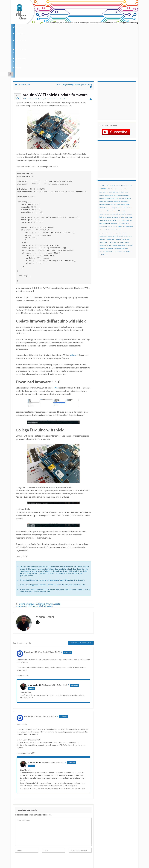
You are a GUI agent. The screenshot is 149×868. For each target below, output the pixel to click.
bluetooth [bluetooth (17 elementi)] (121, 151)
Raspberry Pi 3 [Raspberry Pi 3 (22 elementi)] (120, 199)
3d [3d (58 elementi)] (100, 145)
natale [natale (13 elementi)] (101, 183)
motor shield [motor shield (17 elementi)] (126, 180)
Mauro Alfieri (29, 58)
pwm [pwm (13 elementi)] (131, 195)
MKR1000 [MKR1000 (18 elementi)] (122, 177)
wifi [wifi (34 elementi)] (124, 211)
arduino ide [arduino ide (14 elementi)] (110, 148)
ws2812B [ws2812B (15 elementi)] (102, 214)
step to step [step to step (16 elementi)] (117, 208)
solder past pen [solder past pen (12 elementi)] (122, 205)
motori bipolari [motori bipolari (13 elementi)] (129, 177)
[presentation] (35, 820)
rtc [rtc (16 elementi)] (118, 202)
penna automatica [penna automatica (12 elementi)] (106, 189)
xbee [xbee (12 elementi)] (107, 214)
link (56, 347)
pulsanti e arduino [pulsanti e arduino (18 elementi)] (124, 195)
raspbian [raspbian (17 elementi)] (127, 199)
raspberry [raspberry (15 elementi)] (102, 199)
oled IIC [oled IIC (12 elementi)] (115, 186)
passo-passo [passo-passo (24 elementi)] (129, 186)
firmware (50, 563)
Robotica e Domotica (60, 58)
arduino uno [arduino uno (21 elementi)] (126, 148)
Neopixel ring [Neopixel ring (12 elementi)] (114, 183)
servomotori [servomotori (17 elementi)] (103, 205)
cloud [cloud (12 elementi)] (126, 151)
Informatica (48, 58)
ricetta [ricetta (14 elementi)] (101, 202)
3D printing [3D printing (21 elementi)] (124, 145)
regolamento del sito (59, 540)
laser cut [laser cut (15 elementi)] (121, 173)
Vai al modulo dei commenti (80, 602)
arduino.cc (74, 314)
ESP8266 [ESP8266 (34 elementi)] (102, 167)
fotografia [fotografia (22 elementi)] (115, 167)
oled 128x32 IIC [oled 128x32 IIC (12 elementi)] (103, 186)
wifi (25, 565)
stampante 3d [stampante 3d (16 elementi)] (103, 208)
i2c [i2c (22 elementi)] (108, 170)
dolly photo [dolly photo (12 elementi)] (114, 164)
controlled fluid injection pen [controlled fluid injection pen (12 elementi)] (106, 155)
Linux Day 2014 (24, 44)
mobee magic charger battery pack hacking (74, 44)
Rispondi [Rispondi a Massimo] (68, 612)
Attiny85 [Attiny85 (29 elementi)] (112, 151)
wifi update (48, 565)
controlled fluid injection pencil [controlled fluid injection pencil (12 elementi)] (122, 155)
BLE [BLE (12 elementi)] (117, 151)
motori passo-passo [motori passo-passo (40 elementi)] (105, 180)
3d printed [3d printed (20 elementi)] (110, 145)
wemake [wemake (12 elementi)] (114, 211)
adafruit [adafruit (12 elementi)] (130, 145)
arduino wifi (24, 563)
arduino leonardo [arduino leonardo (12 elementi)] (118, 148)
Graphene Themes (35, 865)
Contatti (102, 27)
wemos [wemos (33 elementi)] (119, 211)
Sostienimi (33, 27)
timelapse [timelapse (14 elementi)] (102, 211)
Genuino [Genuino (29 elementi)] (129, 167)
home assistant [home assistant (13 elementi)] (103, 170)
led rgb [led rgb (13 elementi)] (105, 177)
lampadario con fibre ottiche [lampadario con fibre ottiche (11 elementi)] (106, 173)
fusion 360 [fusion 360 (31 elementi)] (122, 167)
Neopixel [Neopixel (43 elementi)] (107, 183)
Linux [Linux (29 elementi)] (109, 177)
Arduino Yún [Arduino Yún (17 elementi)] (103, 151)
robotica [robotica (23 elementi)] (111, 202)
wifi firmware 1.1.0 (35, 565)
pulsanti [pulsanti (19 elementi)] (115, 195)
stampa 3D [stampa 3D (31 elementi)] (130, 205)
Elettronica (39, 58)
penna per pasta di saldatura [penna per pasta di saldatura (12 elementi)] (106, 192)
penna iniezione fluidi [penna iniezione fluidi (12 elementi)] (116, 189)
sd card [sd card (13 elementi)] (122, 202)
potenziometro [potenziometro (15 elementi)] (103, 195)
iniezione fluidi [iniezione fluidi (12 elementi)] (114, 170)
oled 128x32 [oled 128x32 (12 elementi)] (126, 183)
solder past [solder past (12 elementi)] (115, 205)
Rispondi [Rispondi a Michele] (64, 676)
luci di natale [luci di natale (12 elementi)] (115, 177)
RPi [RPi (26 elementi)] (115, 202)
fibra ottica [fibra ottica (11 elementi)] (108, 167)
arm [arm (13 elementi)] (108, 151)
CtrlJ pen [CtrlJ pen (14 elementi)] (102, 164)
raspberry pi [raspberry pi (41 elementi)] (110, 198)
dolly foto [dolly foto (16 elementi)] (108, 164)
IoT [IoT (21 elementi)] (119, 170)
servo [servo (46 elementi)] (127, 202)
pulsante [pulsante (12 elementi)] (110, 195)
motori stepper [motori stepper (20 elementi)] (117, 180)
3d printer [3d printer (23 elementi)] (117, 145)
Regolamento (87, 27)
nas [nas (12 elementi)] (131, 180)
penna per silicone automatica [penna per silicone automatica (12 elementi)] (120, 192)
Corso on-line (50, 27)
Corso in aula (68, 27)
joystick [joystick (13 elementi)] (123, 170)
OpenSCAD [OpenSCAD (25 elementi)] (122, 186)
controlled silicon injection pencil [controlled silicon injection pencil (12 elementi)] (123, 158)
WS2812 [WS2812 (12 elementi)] (128, 211)
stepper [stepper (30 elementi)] (110, 208)
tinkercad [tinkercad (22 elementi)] (109, 211)
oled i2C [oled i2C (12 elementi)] (110, 186)
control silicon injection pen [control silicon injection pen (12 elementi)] (106, 161)
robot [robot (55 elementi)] (106, 202)
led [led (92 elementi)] (101, 176)
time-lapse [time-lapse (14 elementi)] (125, 208)
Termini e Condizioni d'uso (50, 544)
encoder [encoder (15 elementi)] (128, 164)
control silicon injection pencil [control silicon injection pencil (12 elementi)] (121, 161)
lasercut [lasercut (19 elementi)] (116, 173)
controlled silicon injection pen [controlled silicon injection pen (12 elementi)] (107, 158)
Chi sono (18, 27)
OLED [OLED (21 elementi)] (120, 183)
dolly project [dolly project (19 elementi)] (121, 164)
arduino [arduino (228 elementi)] (103, 148)
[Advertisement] (116, 60)
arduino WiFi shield (37, 563)
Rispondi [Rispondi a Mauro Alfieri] (75, 645)
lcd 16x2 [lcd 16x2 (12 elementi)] (129, 173)
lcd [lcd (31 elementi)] (125, 173)
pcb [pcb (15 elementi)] (100, 189)
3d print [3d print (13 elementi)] (104, 145)
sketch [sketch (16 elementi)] (109, 205)
